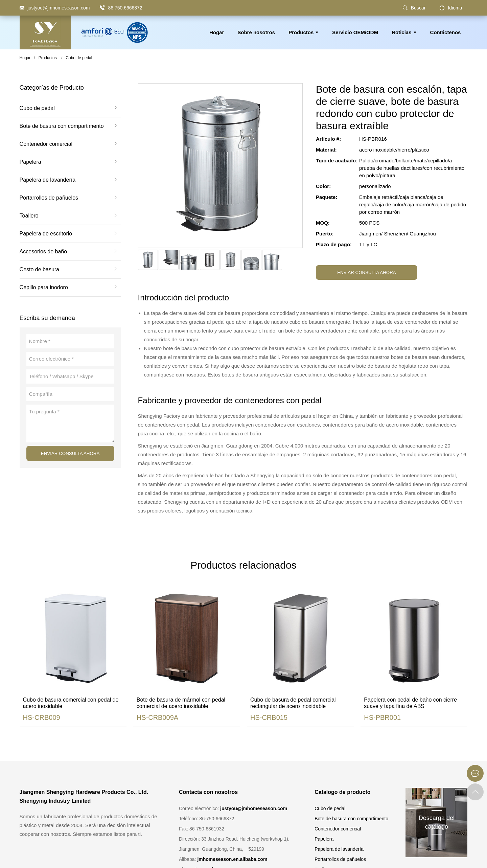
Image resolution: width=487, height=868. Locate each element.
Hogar (217, 32)
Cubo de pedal (79, 58)
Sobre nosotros (256, 32)
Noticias (404, 32)
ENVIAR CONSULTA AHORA (70, 453)
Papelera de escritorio (46, 234)
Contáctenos (446, 32)
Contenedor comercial (46, 144)
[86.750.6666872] (102, 8)
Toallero (29, 216)
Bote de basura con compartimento (62, 126)
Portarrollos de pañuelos (49, 198)
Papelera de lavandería (48, 180)
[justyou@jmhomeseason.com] (55, 8)
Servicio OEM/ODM (355, 32)
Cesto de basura (39, 270)
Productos (304, 32)
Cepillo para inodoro (44, 288)
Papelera (30, 162)
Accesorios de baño (43, 252)
